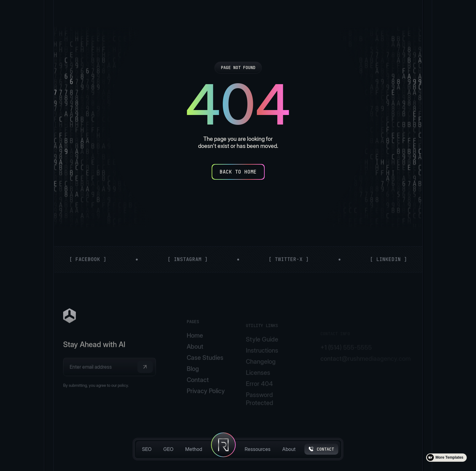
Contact (197, 398)
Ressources (258, 449)
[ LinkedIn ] (388, 265)
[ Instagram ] (187, 265)
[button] (145, 381)
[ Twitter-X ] (289, 265)
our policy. (120, 401)
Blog (193, 387)
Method (194, 449)
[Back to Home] (238, 172)
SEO (147, 449)
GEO (168, 449)
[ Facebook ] (88, 265)
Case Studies (205, 375)
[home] (223, 449)
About (289, 449)
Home (195, 353)
